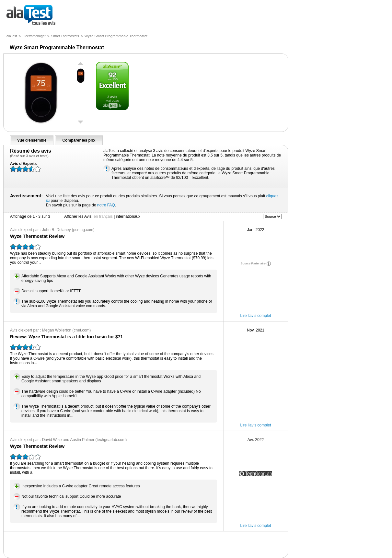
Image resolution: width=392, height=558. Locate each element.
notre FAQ (106, 205)
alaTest (12, 36)
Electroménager (34, 36)
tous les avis (31, 15)
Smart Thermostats (65, 36)
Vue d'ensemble (32, 140)
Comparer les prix (79, 140)
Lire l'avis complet (256, 316)
